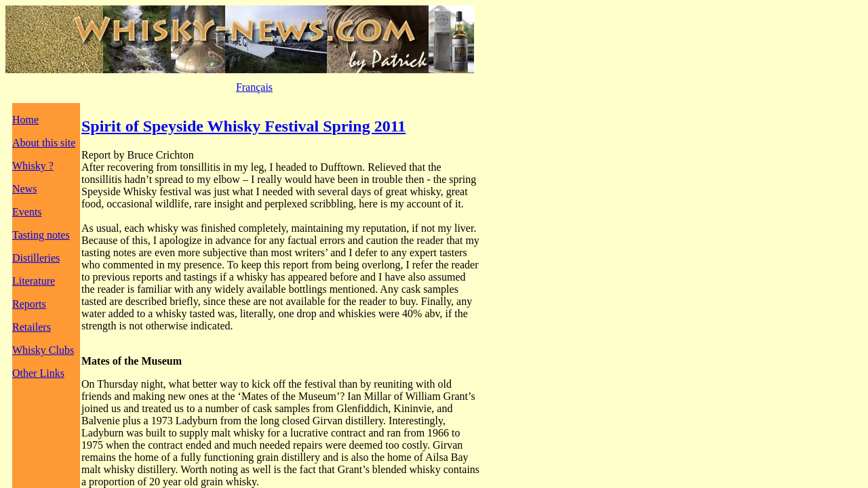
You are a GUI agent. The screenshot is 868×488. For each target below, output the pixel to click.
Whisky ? (33, 166)
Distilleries (36, 258)
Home (25, 120)
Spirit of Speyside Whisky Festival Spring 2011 (243, 126)
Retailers (32, 327)
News (24, 189)
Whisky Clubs (43, 350)
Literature (34, 281)
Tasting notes (41, 235)
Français (254, 87)
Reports (29, 304)
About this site (44, 143)
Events (27, 212)
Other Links (38, 373)
